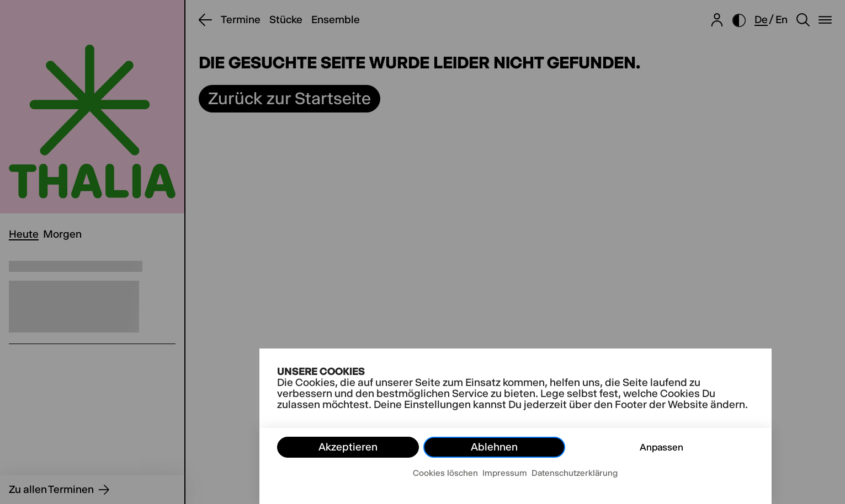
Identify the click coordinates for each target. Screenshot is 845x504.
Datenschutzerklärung (575, 473)
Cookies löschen (445, 473)
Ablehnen (494, 447)
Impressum (505, 473)
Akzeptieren (348, 447)
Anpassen (661, 447)
